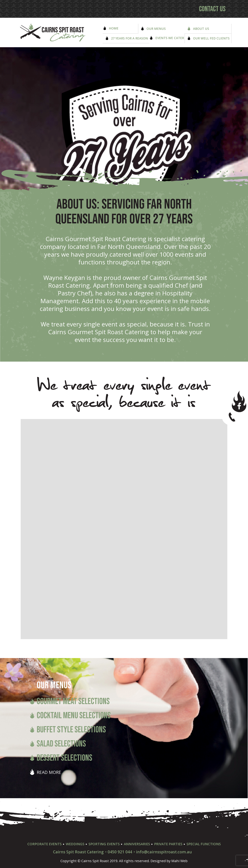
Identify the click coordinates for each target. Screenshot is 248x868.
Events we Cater (167, 38)
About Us (198, 29)
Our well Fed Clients (208, 38)
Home (111, 28)
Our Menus (153, 29)
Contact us (212, 9)
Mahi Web (179, 861)
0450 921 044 (120, 852)
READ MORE (49, 772)
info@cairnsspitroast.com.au (164, 852)
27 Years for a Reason (126, 38)
